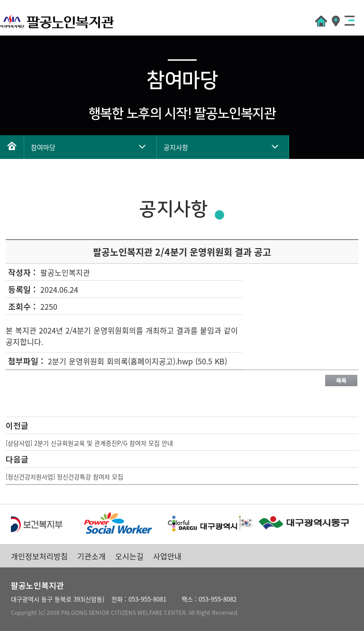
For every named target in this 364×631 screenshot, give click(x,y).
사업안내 (167, 556)
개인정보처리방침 (39, 556)
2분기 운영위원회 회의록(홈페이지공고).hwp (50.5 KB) (137, 361)
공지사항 (176, 147)
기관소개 (91, 556)
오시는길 (129, 556)
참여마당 (43, 147)
